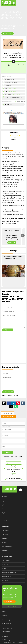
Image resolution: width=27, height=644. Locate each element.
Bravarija (4, 539)
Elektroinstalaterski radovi (9, 573)
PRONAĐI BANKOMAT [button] (9, 417)
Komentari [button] (14, 143)
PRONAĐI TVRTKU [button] (8, 413)
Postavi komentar (8, 392)
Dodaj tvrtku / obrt (9, 601)
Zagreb (4, 501)
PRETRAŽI (8, 452)
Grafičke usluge (6, 640)
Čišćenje (4, 543)
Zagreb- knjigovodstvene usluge (13, 471)
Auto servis (5, 535)
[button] (23, 2)
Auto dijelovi (5, 531)
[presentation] (22, 236)
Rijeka (14, 475)
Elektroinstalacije (6, 577)
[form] (13, 446)
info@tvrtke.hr (12, 606)
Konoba (4, 569)
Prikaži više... (5, 521)
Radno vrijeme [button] (20, 102)
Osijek (3, 513)
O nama (4, 612)
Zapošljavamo (6, 636)
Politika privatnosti (7, 628)
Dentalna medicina (7, 547)
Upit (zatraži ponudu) (8, 34)
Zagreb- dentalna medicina (14, 463)
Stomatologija (6, 561)
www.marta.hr (17, 94)
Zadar (3, 517)
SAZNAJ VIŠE (12, 243)
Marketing (5, 615)
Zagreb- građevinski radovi (13, 478)
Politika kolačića (6, 632)
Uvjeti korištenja (6, 620)
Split (14, 466)
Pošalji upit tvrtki (8, 330)
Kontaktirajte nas (7, 623)
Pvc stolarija (5, 565)
